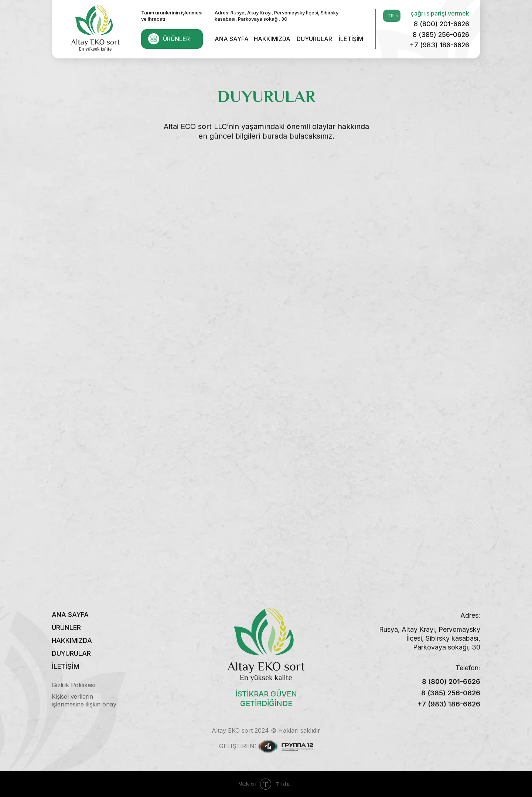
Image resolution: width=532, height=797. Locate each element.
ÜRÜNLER (176, 39)
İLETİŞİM (351, 39)
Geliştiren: (238, 746)
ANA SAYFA (232, 39)
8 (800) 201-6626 (441, 24)
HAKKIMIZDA (272, 39)
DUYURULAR (314, 39)
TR (391, 16)
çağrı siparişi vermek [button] (440, 13)
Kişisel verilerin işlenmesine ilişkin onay (84, 700)
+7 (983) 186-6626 (439, 45)
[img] (95, 27)
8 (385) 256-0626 (441, 35)
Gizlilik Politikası (74, 685)
